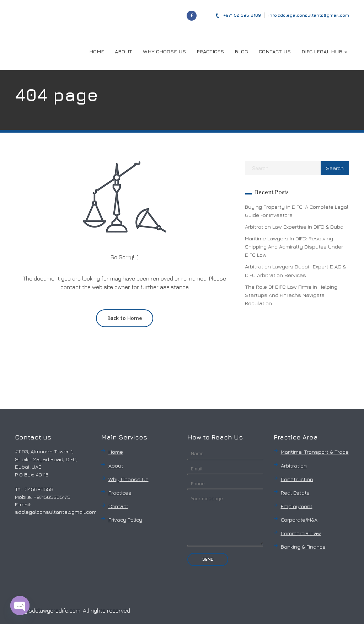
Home (116, 452)
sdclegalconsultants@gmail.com (56, 512)
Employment (297, 506)
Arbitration (294, 466)
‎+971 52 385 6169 (238, 15)
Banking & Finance (303, 547)
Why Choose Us (129, 479)
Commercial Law (301, 533)
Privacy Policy (125, 520)
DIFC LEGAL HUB (324, 51)
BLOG (241, 51)
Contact (118, 506)
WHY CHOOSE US (164, 51)
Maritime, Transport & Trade (315, 452)
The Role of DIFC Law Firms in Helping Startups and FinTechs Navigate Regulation (291, 295)
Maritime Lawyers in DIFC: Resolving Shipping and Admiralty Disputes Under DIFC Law (294, 247)
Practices (120, 493)
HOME (97, 51)
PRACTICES (210, 51)
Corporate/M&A (299, 520)
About (116, 466)
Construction (297, 479)
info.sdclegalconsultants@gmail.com (309, 15)
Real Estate (295, 493)
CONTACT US (275, 51)
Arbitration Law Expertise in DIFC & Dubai (295, 227)
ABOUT (124, 51)
